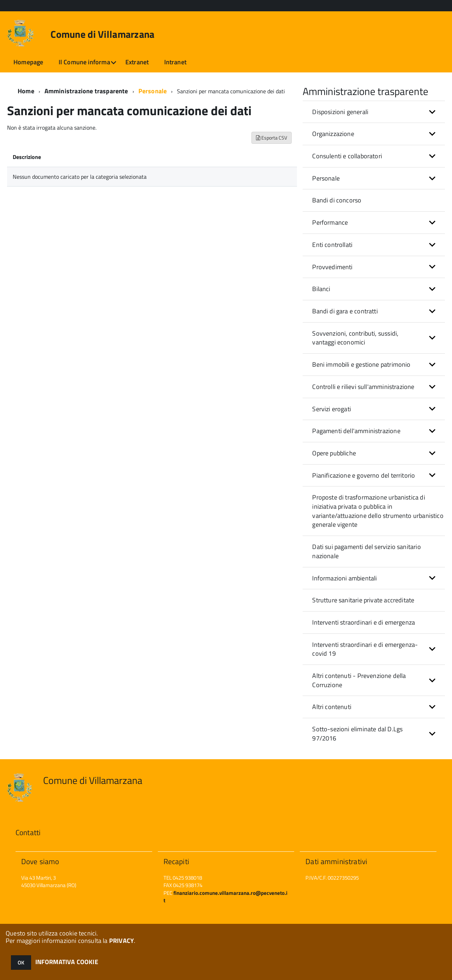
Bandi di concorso (337, 200)
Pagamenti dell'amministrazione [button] (356, 431)
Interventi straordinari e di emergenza (364, 622)
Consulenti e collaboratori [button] (347, 156)
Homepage (28, 62)
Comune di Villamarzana (102, 34)
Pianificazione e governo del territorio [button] (364, 475)
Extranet (137, 62)
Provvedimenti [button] (332, 267)
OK (21, 963)
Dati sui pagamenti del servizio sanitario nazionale (366, 551)
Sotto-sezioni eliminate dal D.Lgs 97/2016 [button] (357, 734)
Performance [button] (330, 222)
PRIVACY (121, 941)
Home (26, 91)
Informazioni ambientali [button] (344, 578)
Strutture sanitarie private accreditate (363, 600)
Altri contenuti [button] (332, 707)
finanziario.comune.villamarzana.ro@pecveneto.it (225, 897)
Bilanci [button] (321, 289)
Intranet (175, 62)
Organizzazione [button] (333, 134)
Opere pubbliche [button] (334, 453)
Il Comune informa (84, 62)
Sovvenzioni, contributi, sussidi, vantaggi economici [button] (355, 338)
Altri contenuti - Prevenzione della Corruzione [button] (359, 680)
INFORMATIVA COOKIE (67, 962)
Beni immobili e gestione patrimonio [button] (361, 364)
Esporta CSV (272, 138)
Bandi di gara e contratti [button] (345, 311)
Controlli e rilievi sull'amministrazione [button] (363, 387)
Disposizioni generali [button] (340, 112)
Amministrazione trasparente (86, 91)
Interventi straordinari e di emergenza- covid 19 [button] (365, 649)
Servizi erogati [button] (332, 409)
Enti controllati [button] (332, 245)
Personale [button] (326, 178)
